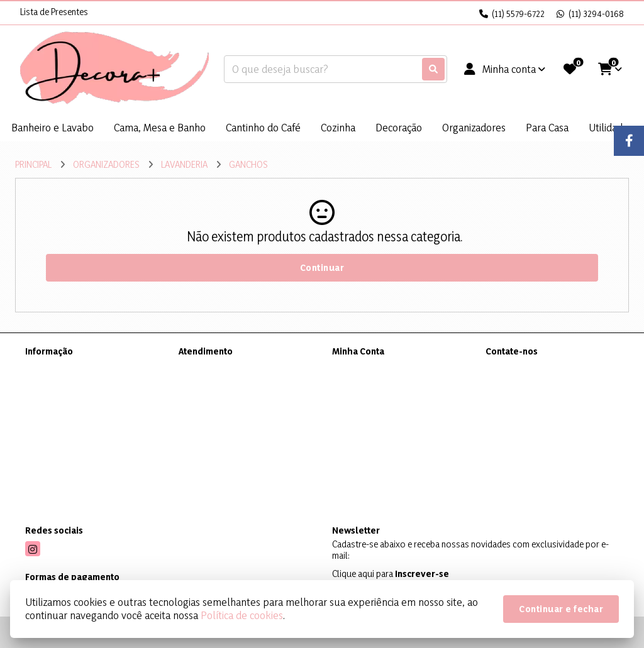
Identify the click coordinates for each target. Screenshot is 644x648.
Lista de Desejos (363, 416)
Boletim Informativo (370, 400)
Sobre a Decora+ (57, 367)
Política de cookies (242, 615)
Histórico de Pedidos (372, 384)
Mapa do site (203, 384)
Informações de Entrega (70, 384)
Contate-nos (203, 367)
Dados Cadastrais (366, 367)
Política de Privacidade (68, 400)
